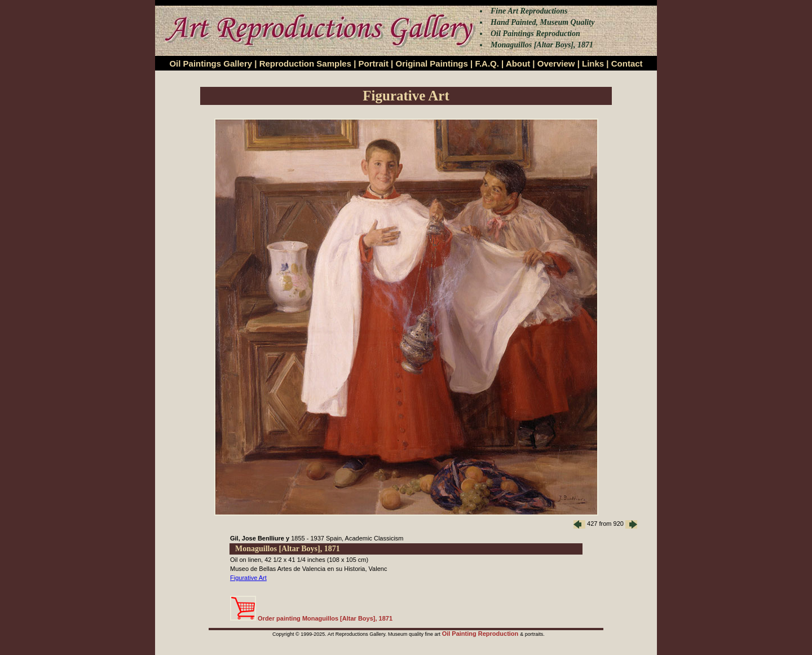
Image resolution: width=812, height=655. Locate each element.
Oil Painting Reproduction (481, 634)
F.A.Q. (487, 63)
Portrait (374, 63)
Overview (556, 63)
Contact (627, 63)
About (518, 63)
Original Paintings (431, 63)
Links (593, 63)
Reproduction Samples (305, 63)
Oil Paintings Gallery (211, 63)
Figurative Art (248, 578)
